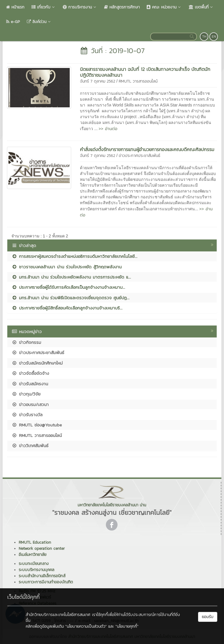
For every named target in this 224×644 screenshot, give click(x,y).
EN (214, 36)
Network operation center (42, 548)
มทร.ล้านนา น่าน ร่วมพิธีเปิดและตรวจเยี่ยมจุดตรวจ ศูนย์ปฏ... (71, 298)
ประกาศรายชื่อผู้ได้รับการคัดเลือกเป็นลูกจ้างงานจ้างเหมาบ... (68, 287)
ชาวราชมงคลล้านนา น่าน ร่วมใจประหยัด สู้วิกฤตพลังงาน (67, 267)
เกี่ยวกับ (44, 7)
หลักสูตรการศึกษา (122, 7)
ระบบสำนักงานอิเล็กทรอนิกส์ (42, 576)
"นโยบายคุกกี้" (127, 626)
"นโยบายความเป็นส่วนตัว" (86, 626)
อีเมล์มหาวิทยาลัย (33, 555)
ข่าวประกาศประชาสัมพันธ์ (139, 156)
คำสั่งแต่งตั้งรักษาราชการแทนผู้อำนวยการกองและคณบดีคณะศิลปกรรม (147, 149)
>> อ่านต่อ (108, 128)
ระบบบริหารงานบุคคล (36, 570)
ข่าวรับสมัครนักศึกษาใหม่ (37, 363)
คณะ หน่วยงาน (164, 7)
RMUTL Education (35, 542)
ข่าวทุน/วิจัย (26, 394)
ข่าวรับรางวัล (27, 415)
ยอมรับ (208, 617)
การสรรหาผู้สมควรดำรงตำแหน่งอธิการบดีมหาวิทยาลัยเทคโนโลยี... (75, 256)
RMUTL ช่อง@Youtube (37, 425)
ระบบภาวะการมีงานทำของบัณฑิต (46, 582)
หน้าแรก (15, 7)
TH (204, 36)
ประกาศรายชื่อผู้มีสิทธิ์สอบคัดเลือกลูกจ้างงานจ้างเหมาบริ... (67, 308)
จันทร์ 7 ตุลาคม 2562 (98, 81)
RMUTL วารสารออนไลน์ (138, 81)
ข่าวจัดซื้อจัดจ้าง (30, 373)
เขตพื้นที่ (201, 7)
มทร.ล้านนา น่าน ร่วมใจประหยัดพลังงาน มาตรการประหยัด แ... (71, 277)
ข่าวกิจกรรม (26, 342)
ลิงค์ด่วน (39, 22)
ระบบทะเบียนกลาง (34, 564)
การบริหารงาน (80, 7)
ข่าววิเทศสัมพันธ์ (30, 446)
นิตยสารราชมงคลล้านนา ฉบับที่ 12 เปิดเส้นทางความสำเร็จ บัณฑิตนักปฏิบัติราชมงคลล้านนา (145, 72)
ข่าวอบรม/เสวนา (30, 404)
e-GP (13, 22)
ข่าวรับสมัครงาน (30, 384)
